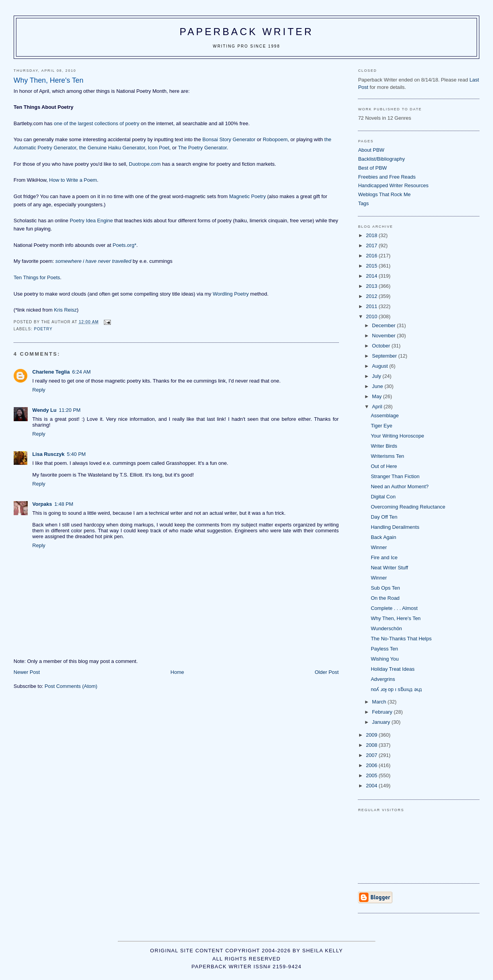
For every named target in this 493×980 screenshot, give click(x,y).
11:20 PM (70, 410)
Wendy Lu (44, 410)
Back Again (384, 537)
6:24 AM (82, 372)
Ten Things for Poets (37, 277)
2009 (372, 735)
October (382, 346)
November (384, 336)
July (377, 376)
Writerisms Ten (387, 456)
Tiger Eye (382, 426)
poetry (43, 329)
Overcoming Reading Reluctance (408, 507)
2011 (372, 306)
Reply (39, 390)
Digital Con (383, 497)
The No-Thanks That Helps (401, 639)
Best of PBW (372, 168)
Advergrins (383, 679)
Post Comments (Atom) (71, 686)
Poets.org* (125, 245)
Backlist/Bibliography (381, 159)
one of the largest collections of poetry (97, 123)
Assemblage (385, 416)
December (384, 325)
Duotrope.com (145, 164)
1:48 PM (64, 504)
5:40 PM (76, 454)
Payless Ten (384, 649)
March (380, 702)
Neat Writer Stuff (390, 568)
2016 (372, 256)
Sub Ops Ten (385, 588)
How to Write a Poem (73, 180)
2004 (372, 786)
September (385, 356)
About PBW (371, 150)
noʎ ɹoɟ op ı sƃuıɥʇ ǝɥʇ (396, 689)
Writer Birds (384, 446)
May (377, 396)
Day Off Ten (384, 517)
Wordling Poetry (231, 294)
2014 (372, 276)
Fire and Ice (384, 557)
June (378, 386)
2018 (372, 235)
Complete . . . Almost (394, 608)
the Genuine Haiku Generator (112, 148)
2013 (372, 286)
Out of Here (384, 466)
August (381, 366)
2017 (372, 245)
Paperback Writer (246, 32)
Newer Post (27, 672)
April (378, 407)
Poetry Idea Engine (92, 221)
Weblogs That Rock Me (384, 194)
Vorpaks (42, 504)
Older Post (327, 672)
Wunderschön (386, 628)
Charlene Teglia (51, 372)
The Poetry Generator (202, 148)
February (383, 712)
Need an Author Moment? (400, 486)
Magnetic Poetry (247, 196)
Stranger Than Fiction (395, 476)
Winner (379, 547)
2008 (372, 745)
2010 (372, 316)
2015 (372, 266)
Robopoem (275, 139)
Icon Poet (159, 148)
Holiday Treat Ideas (393, 669)
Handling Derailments (395, 527)
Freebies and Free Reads (387, 177)
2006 (372, 765)
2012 (372, 296)
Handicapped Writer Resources (393, 185)
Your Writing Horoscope (398, 436)
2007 (372, 755)
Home (177, 672)
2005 (372, 775)
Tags (363, 203)
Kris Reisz (65, 310)
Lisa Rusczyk (48, 454)
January (382, 722)
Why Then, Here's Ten (396, 618)
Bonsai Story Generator (229, 139)
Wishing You (385, 659)
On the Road (385, 598)
